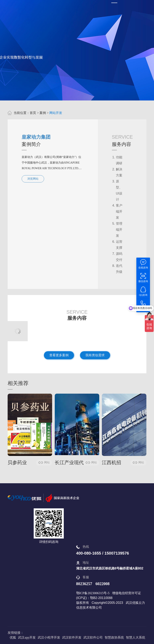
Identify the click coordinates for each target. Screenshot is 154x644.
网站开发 (56, 113)
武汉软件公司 (93, 637)
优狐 (13, 637)
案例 (43, 113)
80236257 (84, 584)
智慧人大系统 (136, 637)
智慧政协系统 (114, 637)
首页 (33, 113)
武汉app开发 (27, 637)
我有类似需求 (95, 355)
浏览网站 (33, 179)
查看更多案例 (59, 355)
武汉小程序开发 (49, 637)
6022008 (102, 584)
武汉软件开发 (72, 637)
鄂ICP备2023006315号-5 (93, 593)
